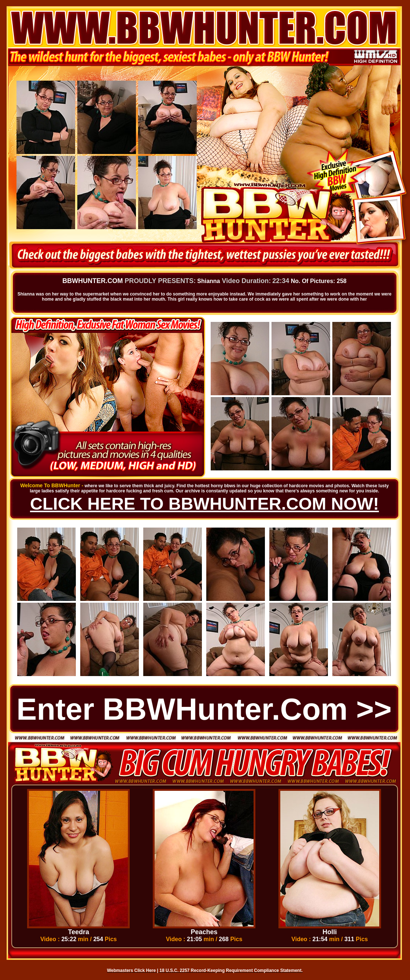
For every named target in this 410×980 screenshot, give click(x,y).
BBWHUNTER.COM (93, 281)
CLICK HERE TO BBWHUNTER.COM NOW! (204, 504)
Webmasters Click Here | (133, 970)
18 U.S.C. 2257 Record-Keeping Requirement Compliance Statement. (231, 970)
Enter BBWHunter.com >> (204, 709)
